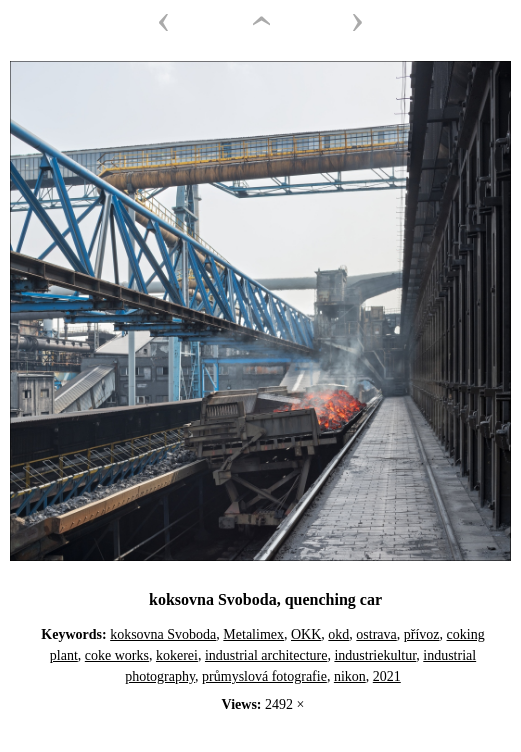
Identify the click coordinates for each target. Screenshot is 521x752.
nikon (350, 676)
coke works (117, 655)
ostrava (376, 634)
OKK (306, 634)
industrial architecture (266, 655)
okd (338, 634)
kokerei (177, 655)
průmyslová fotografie (264, 676)
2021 (387, 676)
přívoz (422, 634)
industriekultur (375, 655)
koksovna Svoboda (163, 634)
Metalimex (253, 634)
